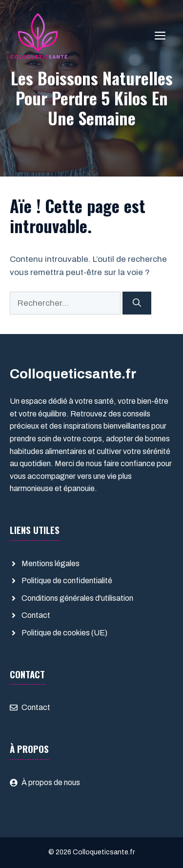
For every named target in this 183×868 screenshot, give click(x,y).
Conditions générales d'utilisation (77, 598)
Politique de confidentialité (67, 581)
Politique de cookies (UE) (64, 633)
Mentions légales (51, 563)
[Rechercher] (137, 303)
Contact (36, 615)
